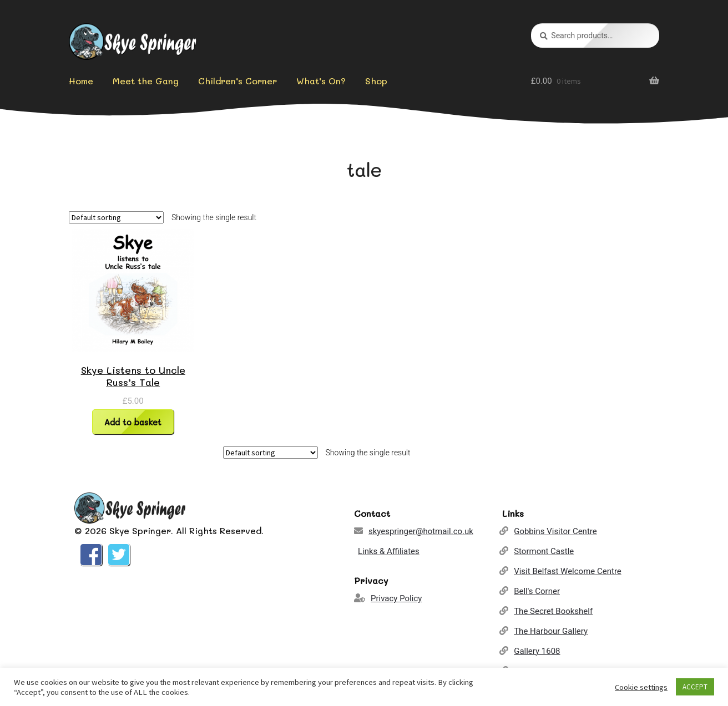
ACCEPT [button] (695, 687)
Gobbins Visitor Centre (555, 531)
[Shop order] (116, 217)
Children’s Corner (237, 81)
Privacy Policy (396, 598)
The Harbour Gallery (551, 631)
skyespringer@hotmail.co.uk (421, 531)
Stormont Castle (544, 551)
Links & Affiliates (389, 551)
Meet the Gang (146, 81)
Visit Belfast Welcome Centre (568, 571)
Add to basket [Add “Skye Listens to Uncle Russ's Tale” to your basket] (133, 422)
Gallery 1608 (537, 651)
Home (81, 81)
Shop (376, 81)
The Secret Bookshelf (553, 611)
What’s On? (321, 81)
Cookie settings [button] (641, 687)
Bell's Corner (537, 591)
